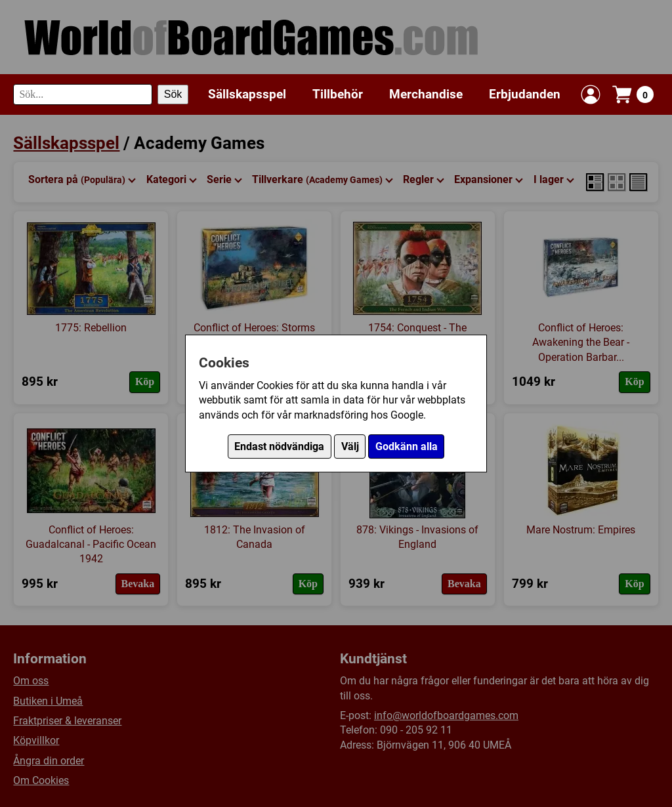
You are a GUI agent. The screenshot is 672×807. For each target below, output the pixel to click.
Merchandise (426, 94)
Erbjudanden (525, 94)
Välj (350, 446)
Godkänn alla (407, 446)
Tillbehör (338, 94)
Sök (173, 94)
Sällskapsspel (247, 94)
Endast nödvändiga (279, 446)
